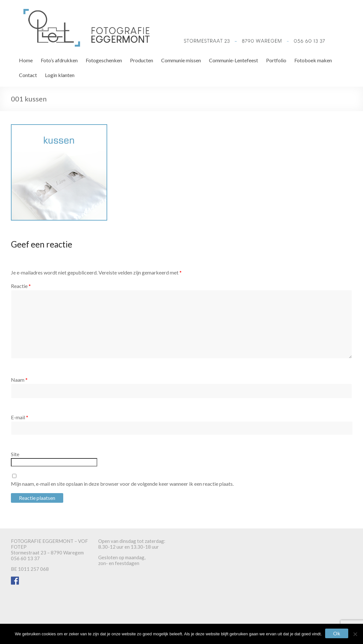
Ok (337, 633)
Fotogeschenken (104, 60)
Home (26, 60)
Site (15, 454)
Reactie (21, 286)
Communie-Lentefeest (233, 60)
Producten (142, 60)
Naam (19, 380)
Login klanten (60, 75)
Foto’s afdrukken (59, 60)
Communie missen (181, 60)
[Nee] (355, 634)
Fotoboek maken (313, 60)
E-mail (20, 417)
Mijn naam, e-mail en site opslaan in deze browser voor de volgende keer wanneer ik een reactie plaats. (122, 484)
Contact (28, 75)
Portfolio (276, 60)
